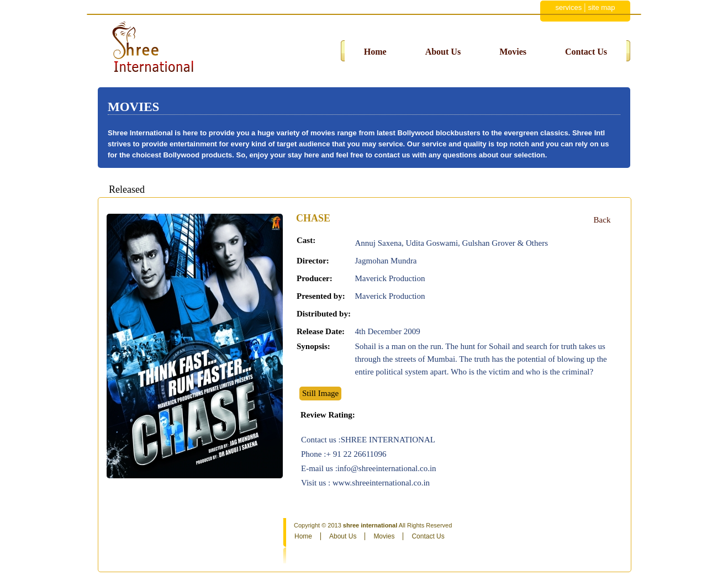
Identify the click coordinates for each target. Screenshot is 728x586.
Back (602, 220)
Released (127, 189)
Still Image (320, 393)
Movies (513, 52)
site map (601, 7)
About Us (443, 52)
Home (375, 52)
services (568, 7)
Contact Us (586, 52)
